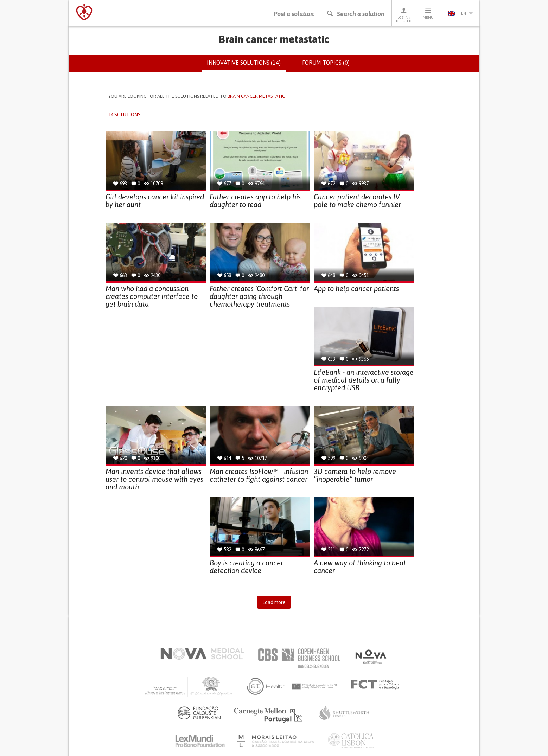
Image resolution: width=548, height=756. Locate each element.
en (460, 13)
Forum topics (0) (326, 63)
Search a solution (355, 14)
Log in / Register (404, 15)
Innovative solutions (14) (246, 65)
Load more (274, 602)
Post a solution (294, 14)
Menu (428, 13)
